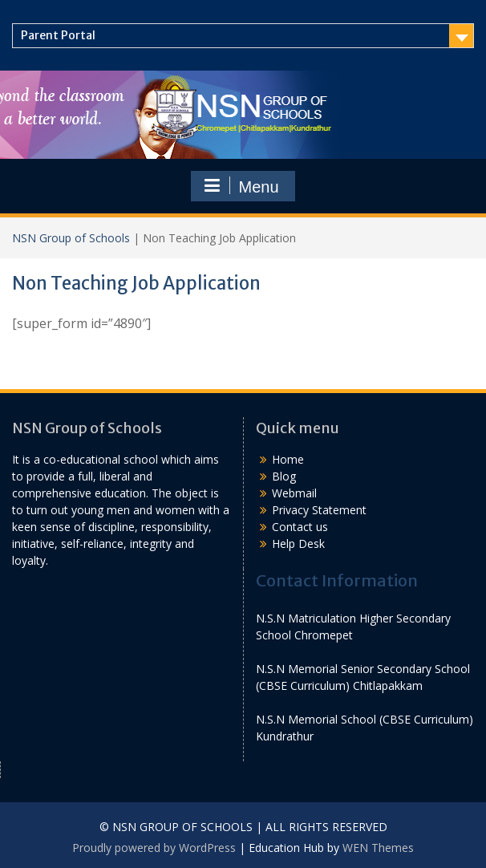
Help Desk (298, 544)
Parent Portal (58, 35)
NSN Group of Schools (71, 238)
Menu (241, 186)
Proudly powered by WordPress (154, 848)
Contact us (300, 527)
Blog (284, 476)
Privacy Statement (319, 510)
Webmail (294, 493)
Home (288, 459)
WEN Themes (378, 848)
